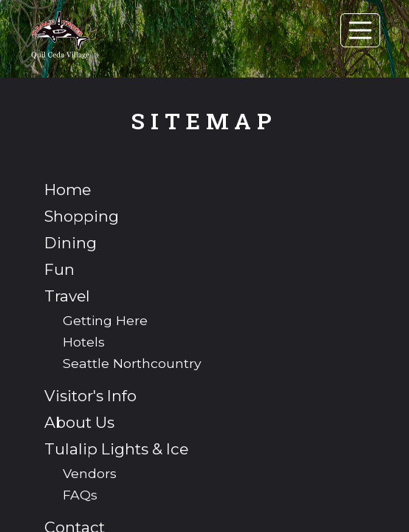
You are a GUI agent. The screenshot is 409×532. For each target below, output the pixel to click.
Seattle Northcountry (132, 363)
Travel (67, 296)
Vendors (90, 473)
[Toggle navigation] (360, 30)
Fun (59, 269)
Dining (71, 243)
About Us (79, 422)
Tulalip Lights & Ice (116, 449)
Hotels (84, 342)
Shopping (82, 216)
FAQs (80, 495)
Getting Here (105, 320)
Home (68, 190)
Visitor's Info (90, 396)
